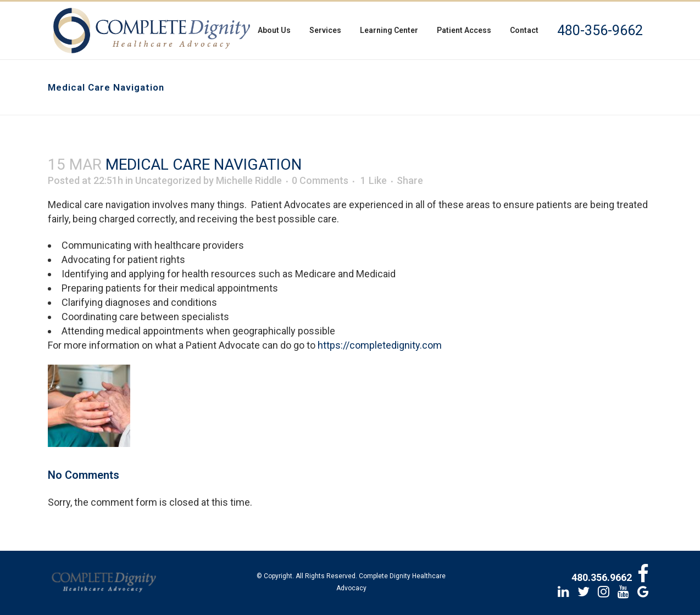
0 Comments (320, 180)
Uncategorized (168, 180)
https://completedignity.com (380, 345)
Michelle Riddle (249, 180)
